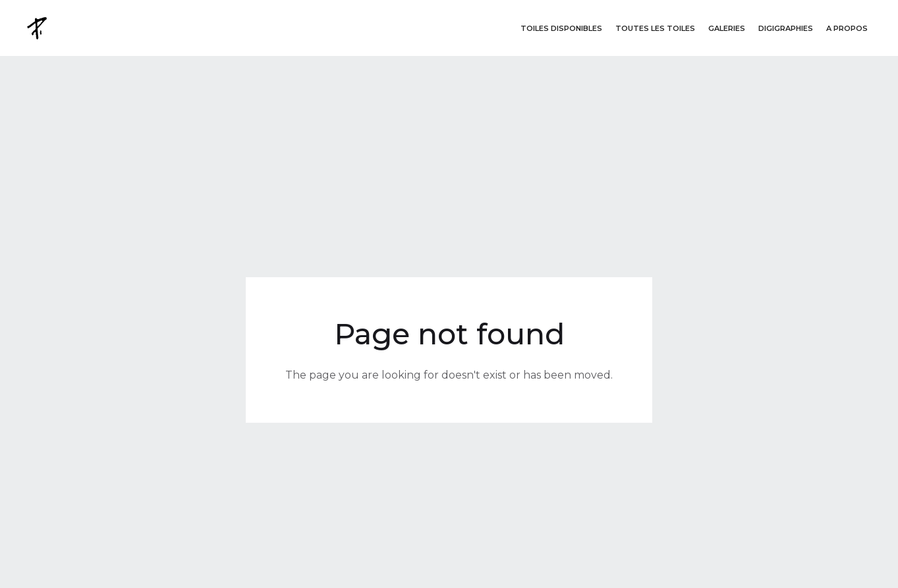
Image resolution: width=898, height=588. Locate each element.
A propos (847, 28)
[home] (38, 28)
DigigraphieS (786, 28)
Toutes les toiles (655, 28)
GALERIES (727, 28)
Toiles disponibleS (561, 28)
